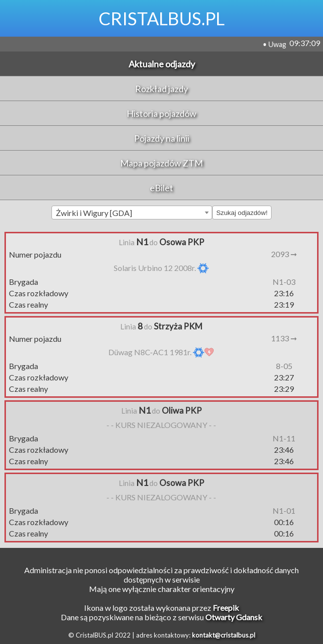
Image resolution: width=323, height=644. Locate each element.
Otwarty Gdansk (234, 617)
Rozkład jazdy (161, 89)
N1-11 (284, 438)
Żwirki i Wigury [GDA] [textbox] (94, 213)
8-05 (284, 366)
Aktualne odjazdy (162, 64)
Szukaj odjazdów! (242, 213)
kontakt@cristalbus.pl (224, 635)
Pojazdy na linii (162, 138)
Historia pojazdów (161, 113)
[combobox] (132, 213)
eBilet (161, 188)
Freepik (226, 608)
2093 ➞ (284, 254)
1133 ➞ (284, 338)
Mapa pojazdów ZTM (161, 163)
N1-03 (284, 282)
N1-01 (284, 510)
